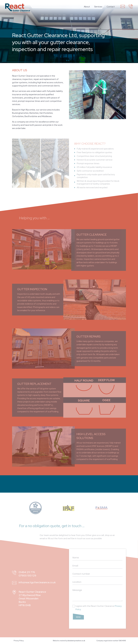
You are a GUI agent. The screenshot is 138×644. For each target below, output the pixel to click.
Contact (111, 7)
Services (98, 7)
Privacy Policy (19, 641)
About (87, 7)
